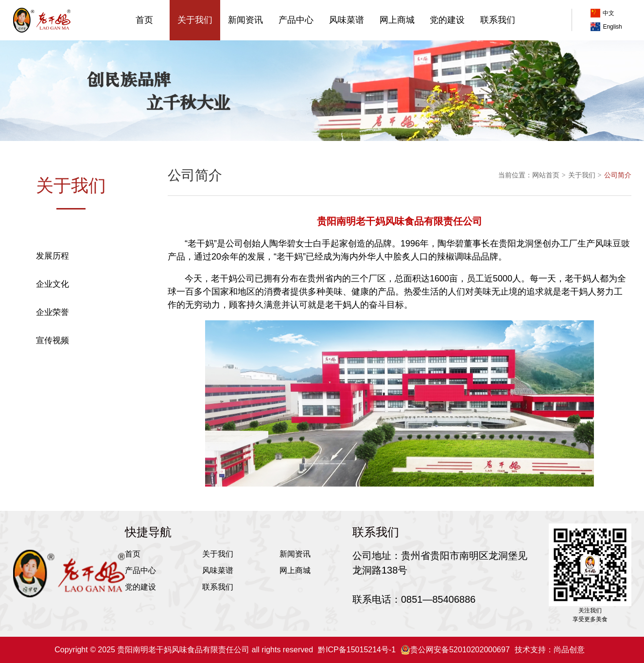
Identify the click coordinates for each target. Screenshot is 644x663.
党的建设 (447, 20)
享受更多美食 (590, 619)
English (606, 27)
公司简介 (52, 228)
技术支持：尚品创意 (550, 650)
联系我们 (498, 20)
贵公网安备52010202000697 (455, 650)
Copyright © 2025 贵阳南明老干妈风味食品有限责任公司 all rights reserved (184, 650)
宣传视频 (52, 340)
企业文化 (52, 284)
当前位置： (515, 175)
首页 (144, 20)
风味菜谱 (347, 20)
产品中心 (296, 20)
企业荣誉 (52, 312)
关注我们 (590, 611)
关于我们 (195, 20)
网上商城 (397, 20)
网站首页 (546, 175)
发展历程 (52, 256)
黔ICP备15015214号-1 (357, 650)
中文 (602, 13)
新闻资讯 (245, 20)
